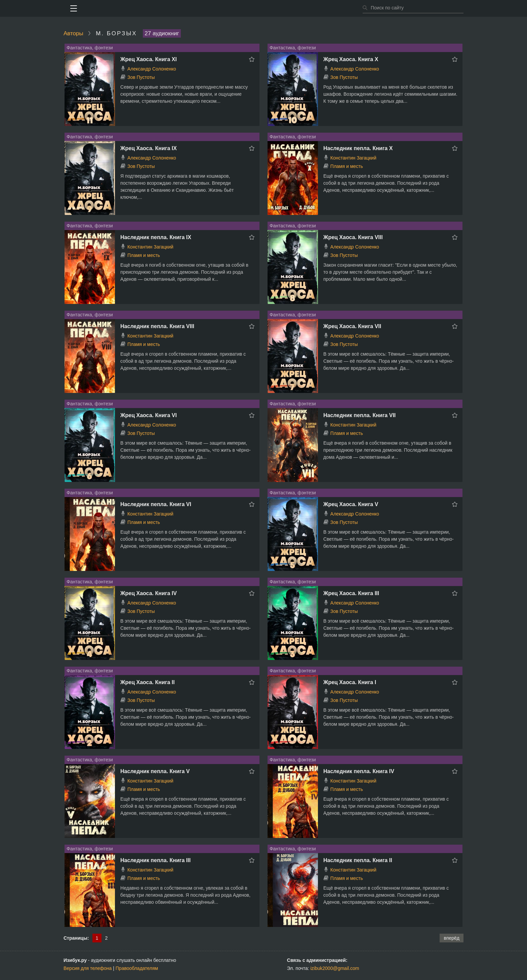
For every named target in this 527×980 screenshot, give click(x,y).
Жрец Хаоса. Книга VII (352, 326)
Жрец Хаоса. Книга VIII (353, 237)
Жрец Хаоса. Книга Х (351, 59)
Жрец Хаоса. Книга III (351, 593)
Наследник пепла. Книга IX (156, 237)
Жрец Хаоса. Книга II (148, 682)
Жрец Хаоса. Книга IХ (149, 148)
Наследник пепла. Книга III (155, 860)
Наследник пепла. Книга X (358, 148)
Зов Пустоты (141, 77)
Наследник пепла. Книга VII (359, 415)
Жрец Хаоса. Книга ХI (149, 59)
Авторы (73, 33)
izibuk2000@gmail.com (335, 968)
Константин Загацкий (353, 158)
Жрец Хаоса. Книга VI (149, 415)
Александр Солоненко (152, 69)
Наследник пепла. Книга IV (359, 771)
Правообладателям (137, 968)
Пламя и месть (347, 166)
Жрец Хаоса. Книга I (350, 682)
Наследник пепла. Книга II (358, 860)
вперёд (452, 938)
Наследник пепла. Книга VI (156, 504)
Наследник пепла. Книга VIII (157, 326)
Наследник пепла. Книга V (155, 771)
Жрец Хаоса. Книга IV (149, 593)
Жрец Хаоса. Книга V (351, 504)
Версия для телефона (88, 968)
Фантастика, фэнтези (90, 48)
